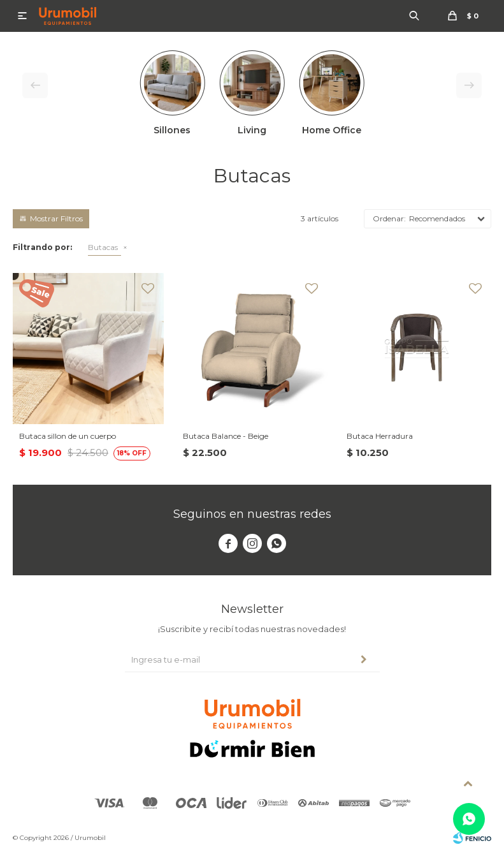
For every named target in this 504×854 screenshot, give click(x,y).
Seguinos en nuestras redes (252, 514)
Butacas (103, 247)
